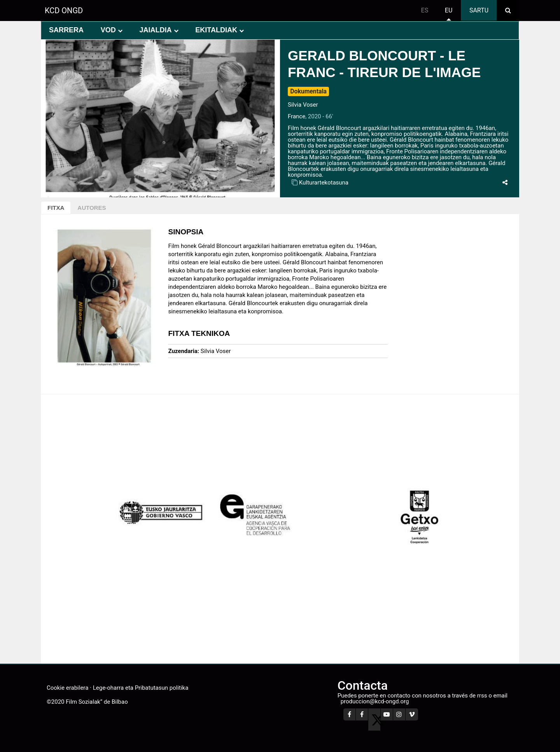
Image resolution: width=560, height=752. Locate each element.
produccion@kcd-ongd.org (375, 701)
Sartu (479, 10)
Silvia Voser (303, 105)
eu (449, 10)
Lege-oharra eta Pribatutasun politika (141, 688)
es (425, 10)
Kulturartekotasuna (324, 183)
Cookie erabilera (67, 688)
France (297, 116)
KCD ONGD (64, 11)
